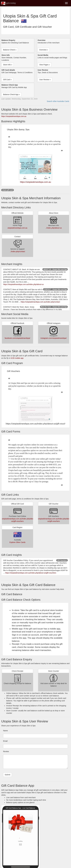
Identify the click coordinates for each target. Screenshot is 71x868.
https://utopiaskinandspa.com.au (14, 116)
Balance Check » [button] (10, 50)
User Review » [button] (45, 80)
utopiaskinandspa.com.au (17, 228)
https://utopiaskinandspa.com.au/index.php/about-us (23, 284)
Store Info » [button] (8, 65)
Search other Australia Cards (58, 101)
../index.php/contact (17, 251)
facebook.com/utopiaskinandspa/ (17, 338)
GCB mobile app (17, 358)
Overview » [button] (44, 50)
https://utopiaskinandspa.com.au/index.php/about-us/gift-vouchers (31, 573)
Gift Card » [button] (7, 80)
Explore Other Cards (17, 542)
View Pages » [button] (45, 65)
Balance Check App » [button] (11, 94)
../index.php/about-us (54, 228)
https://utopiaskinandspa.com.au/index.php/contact (40, 302)
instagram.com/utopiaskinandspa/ (54, 338)
